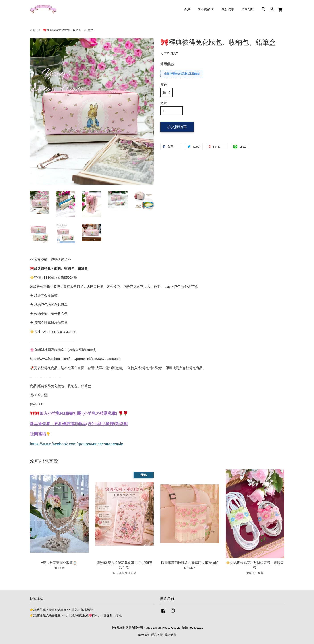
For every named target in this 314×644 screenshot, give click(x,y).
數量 (164, 103)
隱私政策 (157, 635)
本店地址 (248, 9)
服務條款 (143, 635)
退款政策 (171, 635)
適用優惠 (167, 64)
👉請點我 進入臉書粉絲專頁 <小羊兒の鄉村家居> (62, 610)
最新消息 (228, 9)
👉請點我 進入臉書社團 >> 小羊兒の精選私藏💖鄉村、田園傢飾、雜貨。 (77, 615)
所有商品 (206, 9)
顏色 (164, 85)
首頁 (187, 9)
